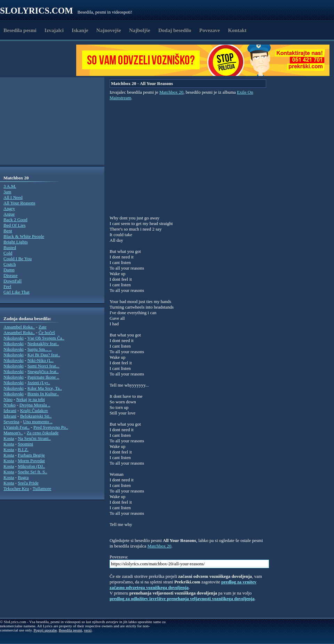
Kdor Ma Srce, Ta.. (45, 388)
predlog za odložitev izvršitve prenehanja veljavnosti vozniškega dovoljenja (182, 599)
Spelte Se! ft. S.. (33, 472)
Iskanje (80, 30)
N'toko (10, 405)
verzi (88, 630)
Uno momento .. (38, 422)
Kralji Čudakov (34, 410)
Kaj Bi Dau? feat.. (44, 355)
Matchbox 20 (171, 92)
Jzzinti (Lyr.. (39, 383)
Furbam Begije (31, 455)
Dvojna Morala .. (35, 405)
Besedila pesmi (20, 30)
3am (7, 192)
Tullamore (42, 488)
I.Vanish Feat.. (17, 427)
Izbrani (10, 410)
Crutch (10, 264)
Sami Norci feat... (43, 366)
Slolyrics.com (37, 11)
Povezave (210, 30)
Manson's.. (13, 433)
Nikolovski (14, 338)
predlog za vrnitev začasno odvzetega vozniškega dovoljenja (183, 585)
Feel (7, 286)
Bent (8, 231)
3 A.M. (10, 186)
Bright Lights (16, 242)
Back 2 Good (15, 220)
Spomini (25, 444)
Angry (9, 208)
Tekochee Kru (16, 488)
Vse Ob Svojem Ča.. (46, 338)
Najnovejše (109, 30)
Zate (43, 327)
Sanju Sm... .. (40, 349)
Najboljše (140, 30)
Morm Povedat (31, 461)
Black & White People (24, 236)
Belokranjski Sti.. (36, 416)
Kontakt (237, 30)
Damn (9, 270)
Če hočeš (47, 332)
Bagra (23, 477)
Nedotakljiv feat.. (43, 344)
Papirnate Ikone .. (43, 377)
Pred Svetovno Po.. (51, 427)
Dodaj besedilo (175, 30)
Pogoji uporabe (45, 630)
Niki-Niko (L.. (41, 360)
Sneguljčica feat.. (43, 371)
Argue (9, 214)
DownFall (13, 281)
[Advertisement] (40, 60)
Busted (10, 247)
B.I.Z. (23, 449)
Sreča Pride (28, 483)
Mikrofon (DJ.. (31, 466)
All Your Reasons (19, 203)
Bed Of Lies (15, 225)
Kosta (9, 438)
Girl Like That (17, 292)
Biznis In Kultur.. (43, 394)
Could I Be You (18, 259)
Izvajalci (54, 30)
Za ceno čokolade (43, 433)
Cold (8, 253)
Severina (11, 422)
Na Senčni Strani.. (34, 438)
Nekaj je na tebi (31, 399)
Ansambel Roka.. (19, 327)
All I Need (13, 197)
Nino (8, 399)
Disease (10, 275)
